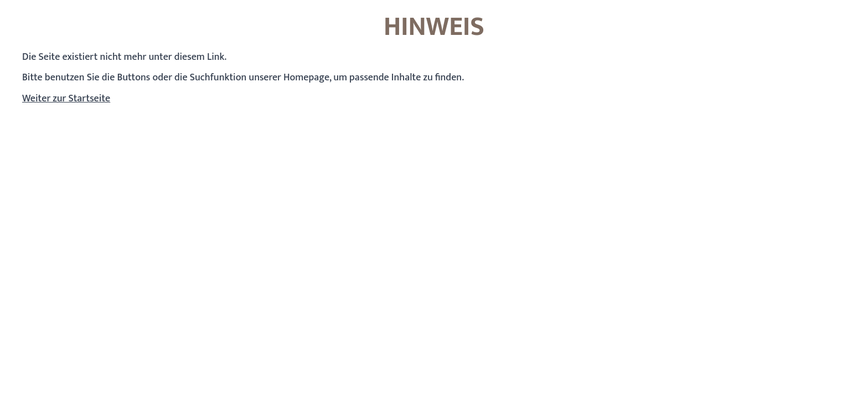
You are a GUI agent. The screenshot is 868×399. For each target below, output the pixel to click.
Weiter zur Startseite (66, 99)
